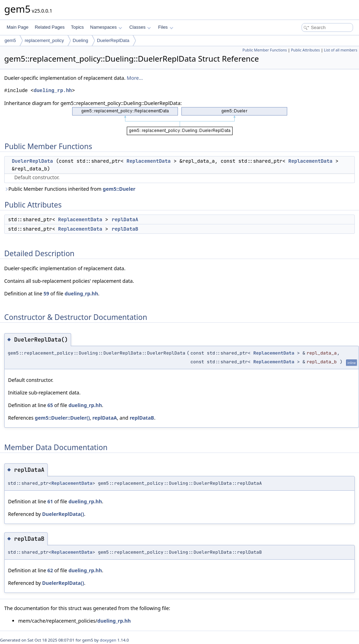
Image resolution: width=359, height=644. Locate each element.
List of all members (341, 50)
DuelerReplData (113, 40)
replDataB (125, 229)
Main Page (18, 27)
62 (50, 570)
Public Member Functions (265, 50)
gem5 (10, 40)
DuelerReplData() (63, 514)
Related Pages (50, 27)
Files (165, 27)
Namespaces (106, 27)
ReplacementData (149, 161)
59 (46, 293)
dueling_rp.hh (53, 90)
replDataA (125, 219)
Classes (140, 27)
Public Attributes (306, 50)
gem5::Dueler (119, 189)
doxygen (108, 640)
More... (135, 78)
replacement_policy (44, 40)
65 (50, 405)
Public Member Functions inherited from (70, 189)
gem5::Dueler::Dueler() (62, 418)
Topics (77, 27)
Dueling (81, 40)
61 (50, 501)
